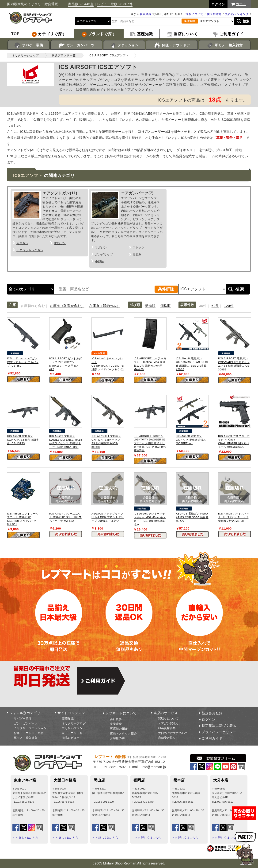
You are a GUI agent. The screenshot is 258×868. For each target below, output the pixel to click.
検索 (246, 21)
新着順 (150, 306)
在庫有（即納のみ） (105, 306)
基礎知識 (68, 719)
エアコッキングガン (30, 250)
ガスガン (22, 243)
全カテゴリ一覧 (72, 733)
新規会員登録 (212, 713)
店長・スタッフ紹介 (123, 734)
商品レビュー (71, 738)
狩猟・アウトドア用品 (29, 733)
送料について (194, 14)
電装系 (137, 255)
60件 (215, 306)
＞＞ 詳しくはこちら (25, 838)
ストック (138, 247)
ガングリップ (104, 255)
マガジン (101, 247)
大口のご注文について (173, 733)
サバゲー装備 (28, 45)
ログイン (209, 719)
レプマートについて (121, 713)
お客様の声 (118, 738)
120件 (229, 306)
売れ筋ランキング (237, 14)
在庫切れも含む (33, 306)
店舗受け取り (167, 738)
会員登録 (146, 14)
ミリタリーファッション (30, 728)
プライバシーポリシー (219, 732)
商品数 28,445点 (81, 4)
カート (241, 4)
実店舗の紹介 (119, 729)
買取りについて (169, 719)
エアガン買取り (169, 723)
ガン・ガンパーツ (76, 45)
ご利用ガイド (212, 738)
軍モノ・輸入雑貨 (225, 45)
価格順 (166, 306)
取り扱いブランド (74, 728)
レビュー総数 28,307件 (115, 4)
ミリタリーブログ (74, 723)
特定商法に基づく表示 (219, 726)
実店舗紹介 (214, 14)
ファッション (124, 45)
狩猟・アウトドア (172, 45)
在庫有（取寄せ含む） (67, 306)
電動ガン (60, 243)
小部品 (99, 261)
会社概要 (116, 719)
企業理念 (116, 724)
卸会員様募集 (167, 728)
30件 (203, 306)
